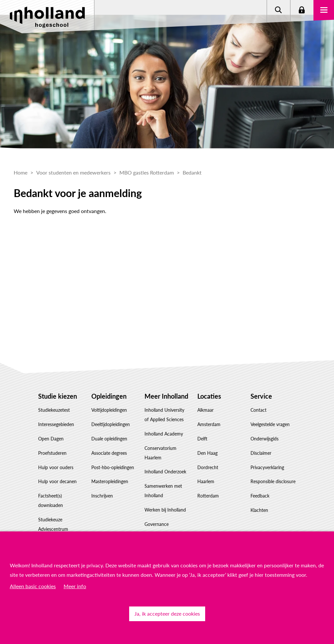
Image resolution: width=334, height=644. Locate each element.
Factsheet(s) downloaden (51, 500)
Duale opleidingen (109, 439)
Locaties (209, 396)
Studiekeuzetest (54, 410)
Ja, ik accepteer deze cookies (167, 613)
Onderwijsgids (265, 439)
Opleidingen (109, 396)
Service (261, 396)
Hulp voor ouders (56, 467)
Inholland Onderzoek (165, 472)
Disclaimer (261, 453)
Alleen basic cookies (33, 586)
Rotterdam (208, 496)
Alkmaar (205, 410)
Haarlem (206, 481)
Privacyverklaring (267, 467)
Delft (202, 439)
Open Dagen (51, 439)
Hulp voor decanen (57, 481)
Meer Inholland (166, 396)
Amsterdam (209, 424)
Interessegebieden (56, 424)
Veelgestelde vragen (270, 424)
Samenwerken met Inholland (163, 491)
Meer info (75, 586)
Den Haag (207, 453)
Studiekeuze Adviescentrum (53, 524)
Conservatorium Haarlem (160, 453)
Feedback (260, 496)
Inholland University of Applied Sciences (164, 415)
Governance (157, 524)
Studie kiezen (58, 396)
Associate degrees (109, 453)
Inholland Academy (164, 434)
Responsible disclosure (273, 481)
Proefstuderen (52, 453)
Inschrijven (102, 496)
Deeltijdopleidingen (111, 424)
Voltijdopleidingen (109, 410)
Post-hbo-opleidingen (113, 467)
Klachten (259, 510)
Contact (258, 410)
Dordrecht (208, 467)
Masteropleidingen (110, 481)
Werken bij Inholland (165, 510)
